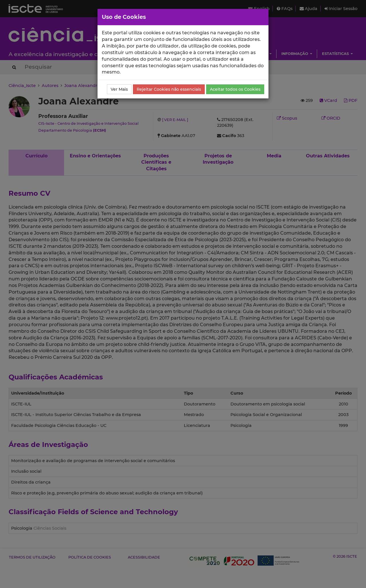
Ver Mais (119, 89)
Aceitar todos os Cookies (235, 89)
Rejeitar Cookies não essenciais (169, 89)
